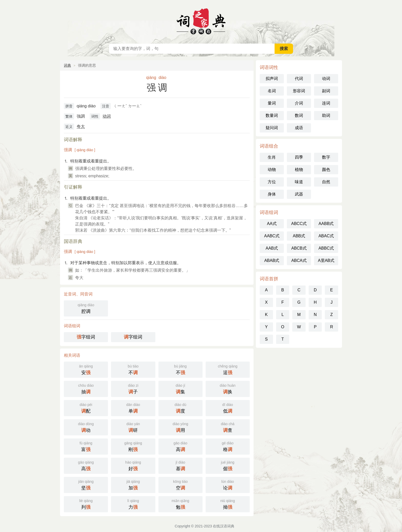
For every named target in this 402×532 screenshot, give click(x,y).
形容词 (299, 91)
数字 (326, 157)
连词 (326, 103)
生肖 (272, 157)
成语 (299, 128)
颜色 (326, 170)
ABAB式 (272, 260)
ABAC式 (326, 236)
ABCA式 (299, 260)
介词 (299, 103)
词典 (67, 65)
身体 (272, 194)
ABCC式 (299, 224)
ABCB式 (299, 248)
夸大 (81, 126)
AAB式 (272, 248)
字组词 (86, 337)
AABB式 (326, 224)
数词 (299, 115)
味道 (299, 182)
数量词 (272, 115)
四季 (299, 157)
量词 (272, 103)
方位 (272, 182)
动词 (107, 116)
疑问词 (272, 128)
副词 (326, 91)
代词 (299, 79)
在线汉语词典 (201, 21)
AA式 (272, 224)
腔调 (86, 308)
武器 (299, 194)
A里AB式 (326, 260)
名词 (272, 91)
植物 (299, 170)
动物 (272, 170)
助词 (326, 115)
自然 (326, 182)
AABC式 (272, 236)
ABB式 (299, 236)
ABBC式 (326, 248)
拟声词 (272, 79)
